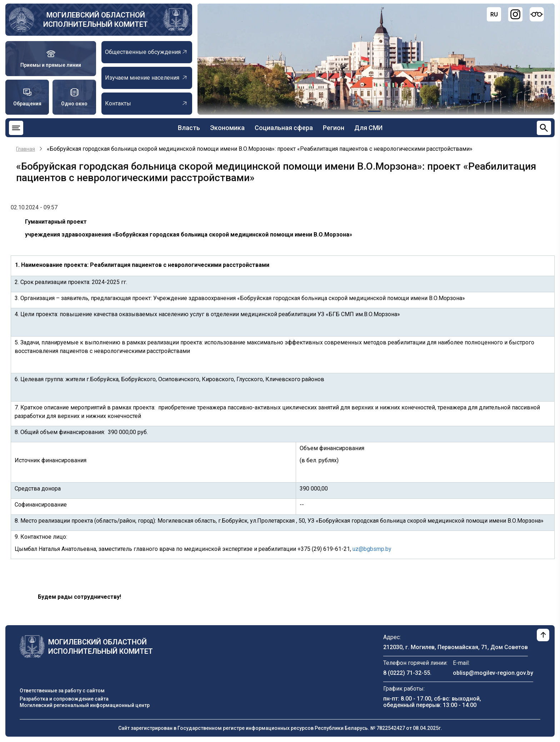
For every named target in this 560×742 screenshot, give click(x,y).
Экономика (227, 128)
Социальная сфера (284, 128)
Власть (189, 128)
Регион (334, 128)
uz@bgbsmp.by (372, 549)
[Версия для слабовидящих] (537, 14)
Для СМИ (368, 128)
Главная (26, 149)
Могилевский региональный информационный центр (85, 705)
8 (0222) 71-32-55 (407, 673)
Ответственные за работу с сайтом (62, 691)
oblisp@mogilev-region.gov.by (493, 673)
